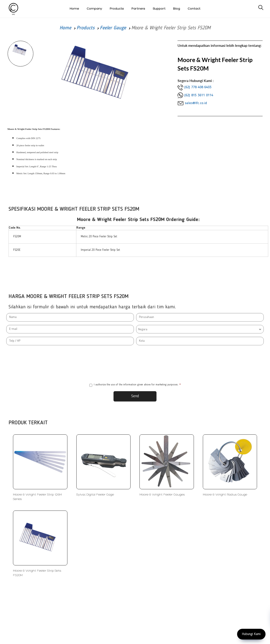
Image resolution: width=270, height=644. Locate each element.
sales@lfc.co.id (196, 103)
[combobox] (200, 329)
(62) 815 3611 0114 (199, 95)
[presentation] (135, 364)
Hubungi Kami (251, 634)
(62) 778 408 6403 (198, 87)
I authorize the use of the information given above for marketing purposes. (135, 385)
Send (135, 396)
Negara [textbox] (143, 329)
